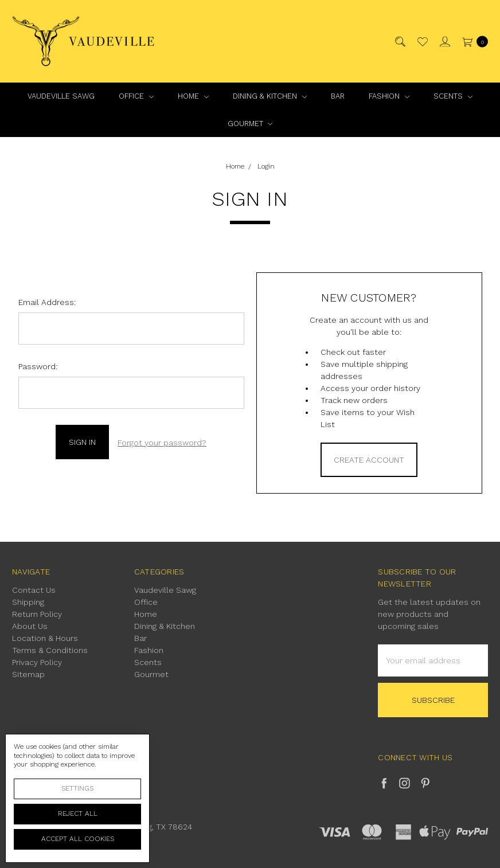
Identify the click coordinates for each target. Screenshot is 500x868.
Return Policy (37, 614)
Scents (453, 96)
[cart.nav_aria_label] (472, 42)
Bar (338, 96)
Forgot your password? (162, 441)
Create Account (369, 460)
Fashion (389, 96)
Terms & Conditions (50, 650)
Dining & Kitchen (270, 96)
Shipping (28, 602)
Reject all (78, 814)
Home (193, 96)
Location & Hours (45, 638)
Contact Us (34, 590)
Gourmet (250, 124)
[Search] (399, 42)
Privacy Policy (37, 662)
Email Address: (47, 302)
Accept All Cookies (78, 839)
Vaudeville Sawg (61, 96)
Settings (77, 788)
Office (136, 96)
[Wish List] (422, 42)
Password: (38, 366)
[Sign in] (444, 42)
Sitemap (28, 674)
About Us (30, 626)
